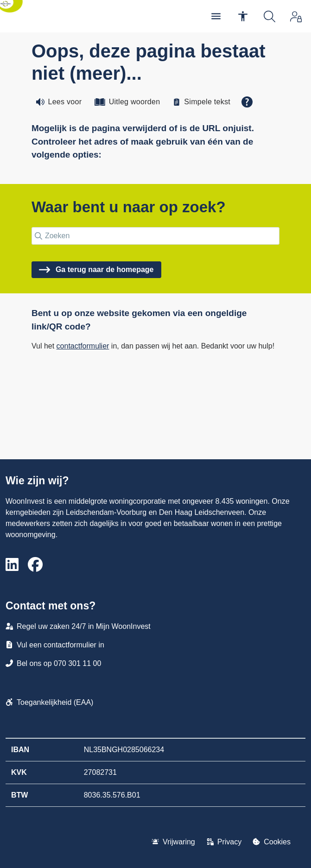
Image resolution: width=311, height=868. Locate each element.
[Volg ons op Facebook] (35, 565)
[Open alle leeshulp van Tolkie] (247, 102)
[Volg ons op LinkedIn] (12, 565)
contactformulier (83, 346)
